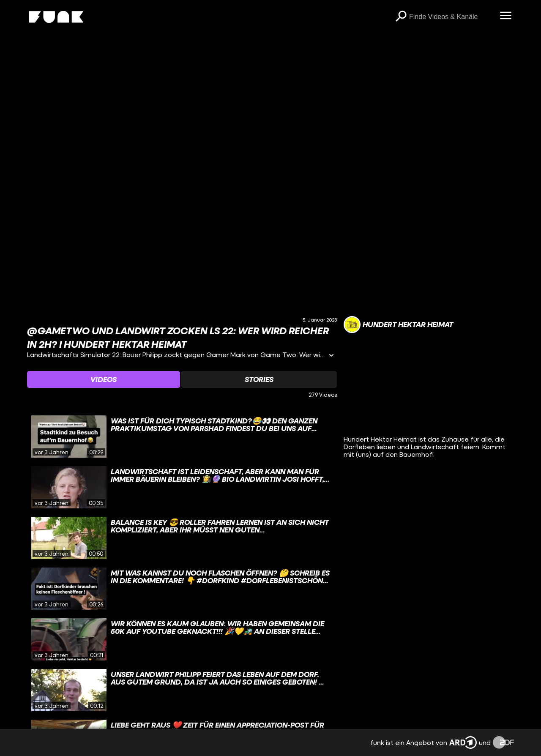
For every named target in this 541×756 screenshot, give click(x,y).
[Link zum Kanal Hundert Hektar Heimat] (398, 325)
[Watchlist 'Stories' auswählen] (259, 379)
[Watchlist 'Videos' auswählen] (104, 379)
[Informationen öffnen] (331, 356)
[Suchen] (401, 17)
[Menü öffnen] (505, 16)
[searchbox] (451, 17)
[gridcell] (182, 437)
